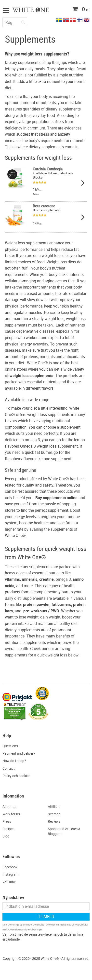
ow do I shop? (15, 761)
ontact (10, 768)
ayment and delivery (20, 753)
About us (9, 807)
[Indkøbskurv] (71, 10)
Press (7, 821)
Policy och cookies (16, 776)
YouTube (9, 882)
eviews (55, 821)
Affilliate (54, 807)
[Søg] (23, 21)
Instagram (10, 874)
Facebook (10, 867)
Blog (6, 836)
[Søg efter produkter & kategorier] (15, 22)
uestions (11, 746)
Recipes (8, 829)
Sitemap (54, 814)
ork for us (13, 814)
